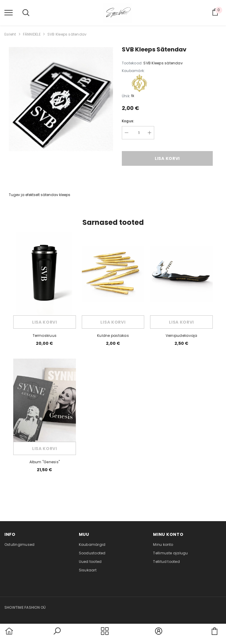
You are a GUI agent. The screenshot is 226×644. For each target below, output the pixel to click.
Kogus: (128, 121)
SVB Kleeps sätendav (67, 34)
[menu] (9, 12)
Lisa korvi (167, 158)
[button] (57, 635)
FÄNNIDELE (32, 34)
